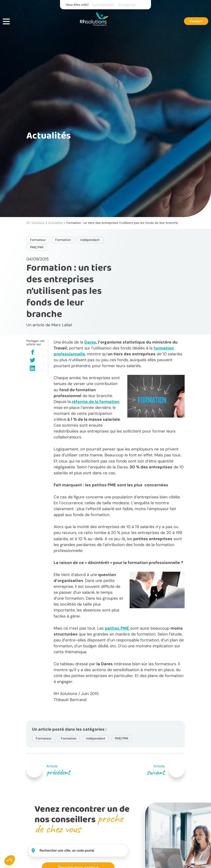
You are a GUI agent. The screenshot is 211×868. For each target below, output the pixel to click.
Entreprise (127, 5)
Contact (196, 21)
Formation (63, 240)
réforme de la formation (95, 402)
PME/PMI (37, 247)
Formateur (38, 240)
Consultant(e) (103, 5)
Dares (90, 342)
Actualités (55, 223)
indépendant (90, 240)
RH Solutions (35, 223)
